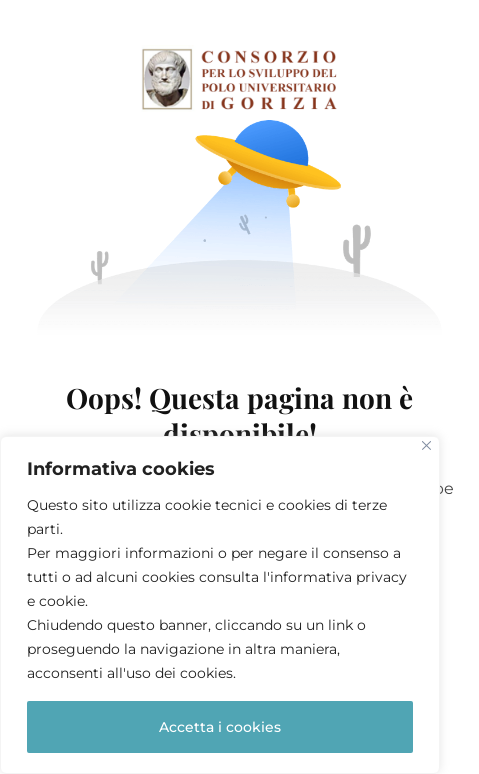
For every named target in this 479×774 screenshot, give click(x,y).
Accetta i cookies (220, 727)
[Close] (426, 445)
